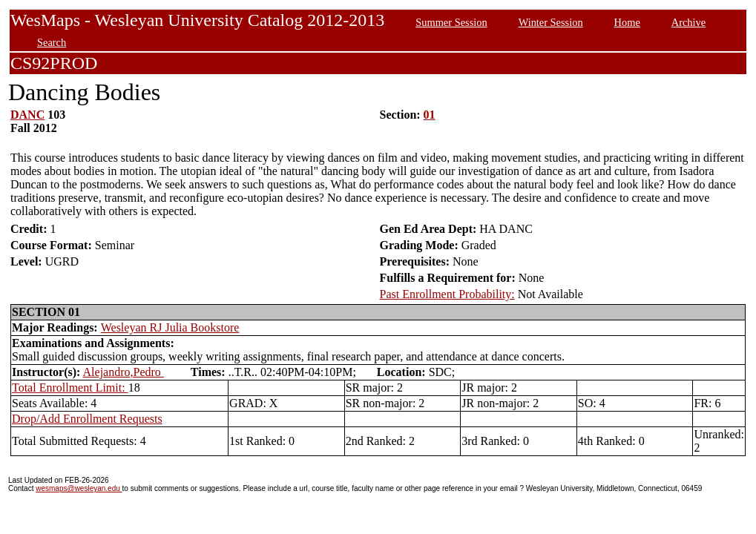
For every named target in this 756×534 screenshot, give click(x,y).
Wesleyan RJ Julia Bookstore (170, 327)
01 (430, 115)
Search (52, 42)
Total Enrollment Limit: (70, 388)
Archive (688, 22)
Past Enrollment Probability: (447, 294)
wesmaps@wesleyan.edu (79, 488)
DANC (27, 115)
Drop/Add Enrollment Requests (87, 419)
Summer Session (451, 22)
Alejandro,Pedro (124, 372)
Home (627, 22)
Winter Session (551, 22)
